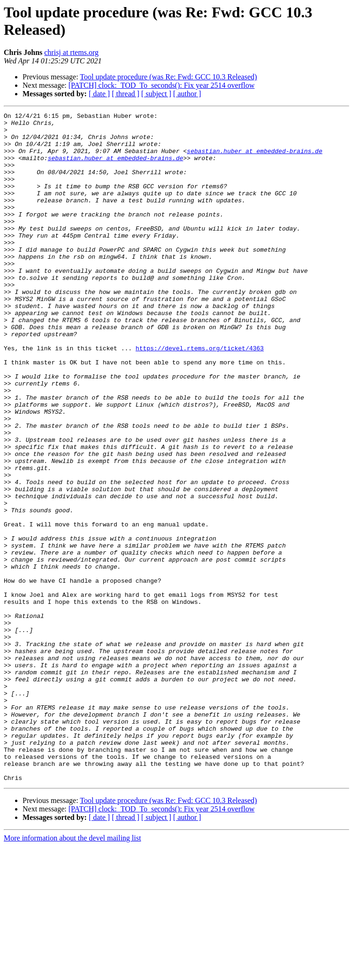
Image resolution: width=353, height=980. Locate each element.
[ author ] (187, 94)
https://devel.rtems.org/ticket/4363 (200, 396)
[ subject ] (156, 94)
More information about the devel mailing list (72, 972)
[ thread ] (126, 94)
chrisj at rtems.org (71, 52)
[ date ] (99, 94)
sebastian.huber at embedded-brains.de (255, 159)
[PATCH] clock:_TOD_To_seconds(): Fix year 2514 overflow (162, 85)
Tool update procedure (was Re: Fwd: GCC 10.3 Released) (168, 77)
